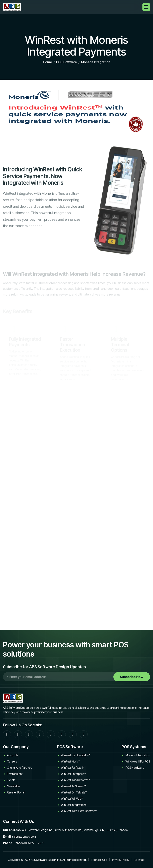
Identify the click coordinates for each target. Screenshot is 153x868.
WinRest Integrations (74, 805)
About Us (13, 755)
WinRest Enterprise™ (73, 774)
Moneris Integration (138, 755)
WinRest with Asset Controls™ (79, 811)
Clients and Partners (20, 768)
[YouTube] (62, 734)
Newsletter (14, 786)
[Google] (29, 734)
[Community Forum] (18, 734)
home (48, 63)
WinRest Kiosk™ (70, 761)
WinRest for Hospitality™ (76, 755)
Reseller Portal (16, 792)
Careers (12, 761)
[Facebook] (7, 734)
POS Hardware (135, 768)
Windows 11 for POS (138, 761)
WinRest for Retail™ (73, 768)
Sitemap (139, 860)
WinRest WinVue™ (72, 799)
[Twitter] (51, 734)
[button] (146, 7)
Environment (15, 774)
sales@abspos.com (24, 837)
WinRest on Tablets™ (74, 792)
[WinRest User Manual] (84, 734)
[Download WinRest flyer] (73, 734)
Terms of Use (99, 860)
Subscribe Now (132, 677)
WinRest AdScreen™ (73, 786)
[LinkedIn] (40, 734)
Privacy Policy (121, 860)
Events (11, 780)
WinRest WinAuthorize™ (76, 780)
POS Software (67, 63)
